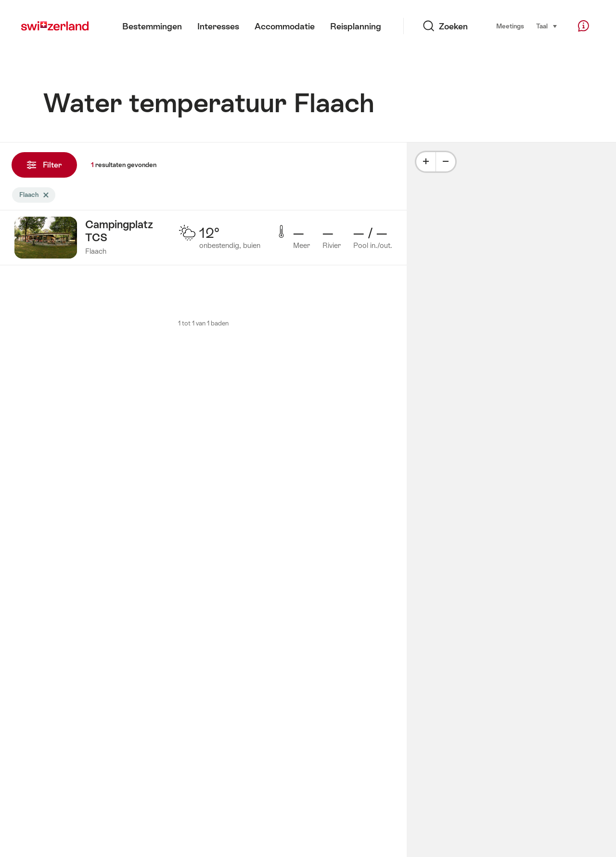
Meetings (510, 26)
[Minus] (446, 162)
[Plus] (426, 162)
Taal (547, 26)
